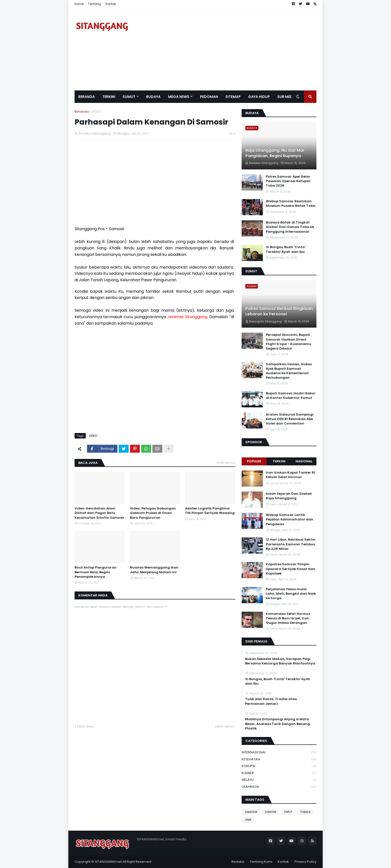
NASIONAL (304, 461)
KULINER (279, 773)
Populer (254, 461)
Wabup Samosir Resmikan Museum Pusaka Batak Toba (291, 204)
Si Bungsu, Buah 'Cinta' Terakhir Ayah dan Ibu (286, 249)
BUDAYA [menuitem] (153, 97)
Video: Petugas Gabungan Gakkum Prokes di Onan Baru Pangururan (153, 513)
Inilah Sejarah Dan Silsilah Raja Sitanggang (289, 496)
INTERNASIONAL (279, 753)
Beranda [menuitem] (87, 97)
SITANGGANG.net (108, 862)
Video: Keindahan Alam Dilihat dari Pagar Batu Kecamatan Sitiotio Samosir (99, 513)
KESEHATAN (279, 759)
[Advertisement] (226, 49)
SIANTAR (271, 812)
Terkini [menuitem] (109, 97)
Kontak (111, 4)
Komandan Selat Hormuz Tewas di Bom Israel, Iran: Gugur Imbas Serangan (288, 618)
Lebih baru (86, 726)
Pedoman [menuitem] (209, 97)
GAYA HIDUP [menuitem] (259, 97)
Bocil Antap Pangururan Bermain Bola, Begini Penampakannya (96, 572)
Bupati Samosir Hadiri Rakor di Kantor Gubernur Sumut (291, 396)
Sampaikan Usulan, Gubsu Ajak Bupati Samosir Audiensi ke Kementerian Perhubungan (289, 371)
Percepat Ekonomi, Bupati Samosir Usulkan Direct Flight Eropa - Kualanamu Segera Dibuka (289, 342)
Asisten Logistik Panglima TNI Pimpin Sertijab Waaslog (210, 511)
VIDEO (97, 111)
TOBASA (305, 812)
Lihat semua (226, 463)
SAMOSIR (251, 812)
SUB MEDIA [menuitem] (287, 97)
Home (79, 4)
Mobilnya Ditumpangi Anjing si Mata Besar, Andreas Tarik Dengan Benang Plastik (278, 724)
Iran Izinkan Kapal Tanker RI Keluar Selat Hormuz (290, 475)
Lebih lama (224, 726)
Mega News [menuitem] (179, 97)
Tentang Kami (261, 862)
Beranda (82, 111)
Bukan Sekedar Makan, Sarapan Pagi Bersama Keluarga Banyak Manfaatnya (280, 661)
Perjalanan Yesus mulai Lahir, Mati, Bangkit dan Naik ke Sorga (291, 594)
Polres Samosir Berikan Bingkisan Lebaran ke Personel (279, 311)
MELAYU (279, 780)
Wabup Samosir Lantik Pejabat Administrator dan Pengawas (290, 519)
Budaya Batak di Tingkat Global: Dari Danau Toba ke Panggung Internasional (290, 227)
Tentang (95, 4)
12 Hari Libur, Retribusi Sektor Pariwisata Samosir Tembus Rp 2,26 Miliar (291, 544)
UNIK (248, 820)
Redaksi (238, 862)
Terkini (279, 461)
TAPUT (288, 812)
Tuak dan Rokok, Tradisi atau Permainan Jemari (271, 701)
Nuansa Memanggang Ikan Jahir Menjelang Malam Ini (154, 570)
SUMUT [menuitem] (129, 97)
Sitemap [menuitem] (233, 97)
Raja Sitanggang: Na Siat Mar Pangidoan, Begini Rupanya (275, 153)
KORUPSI (279, 766)
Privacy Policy (305, 862)
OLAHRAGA (279, 787)
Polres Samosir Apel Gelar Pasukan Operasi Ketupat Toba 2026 (288, 181)
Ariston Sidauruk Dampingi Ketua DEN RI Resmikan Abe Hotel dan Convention (290, 419)
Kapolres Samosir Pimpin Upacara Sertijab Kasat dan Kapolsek (291, 569)
